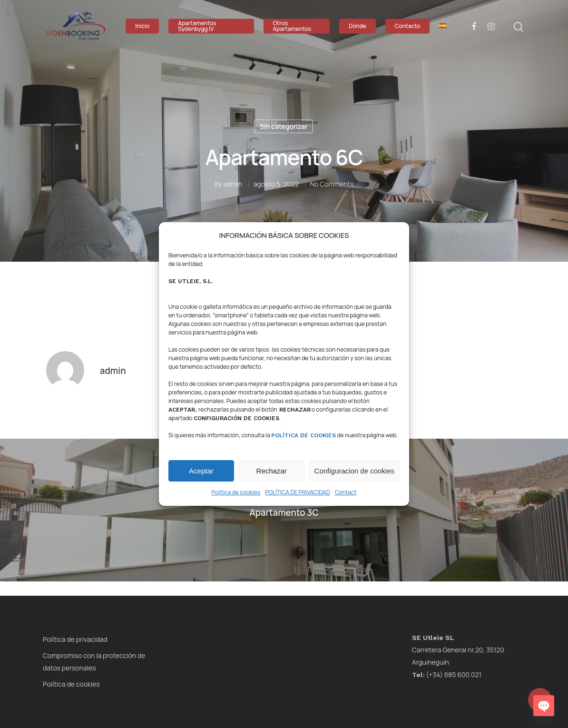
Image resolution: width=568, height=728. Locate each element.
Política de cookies (236, 492)
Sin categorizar (284, 126)
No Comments (332, 183)
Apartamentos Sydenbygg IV (197, 26)
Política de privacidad (75, 639)
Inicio (142, 26)
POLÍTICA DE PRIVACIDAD (298, 492)
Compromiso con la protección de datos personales (94, 662)
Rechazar (272, 471)
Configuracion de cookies (354, 471)
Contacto (407, 26)
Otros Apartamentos (292, 26)
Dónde (357, 26)
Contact (346, 492)
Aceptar (201, 471)
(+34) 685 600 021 (447, 674)
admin (233, 183)
